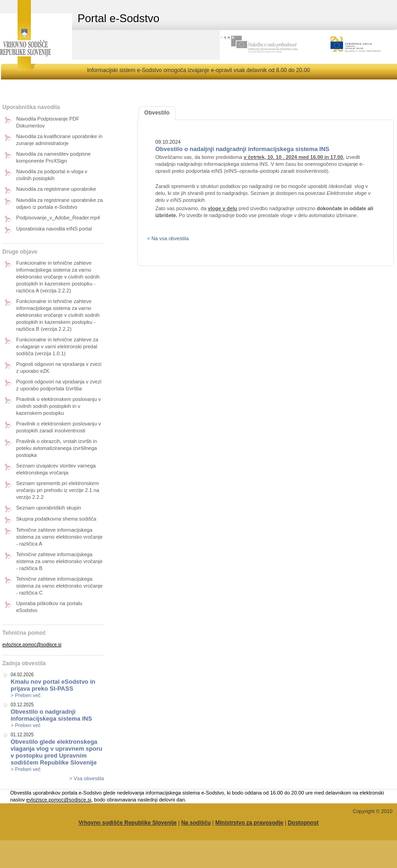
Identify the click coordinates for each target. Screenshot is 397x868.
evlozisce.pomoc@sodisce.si (32, 645)
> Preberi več (26, 695)
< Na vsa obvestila (168, 238)
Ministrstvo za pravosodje (249, 823)
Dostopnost (303, 823)
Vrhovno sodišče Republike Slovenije (128, 823)
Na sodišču (196, 823)
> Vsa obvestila (87, 778)
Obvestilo (157, 113)
